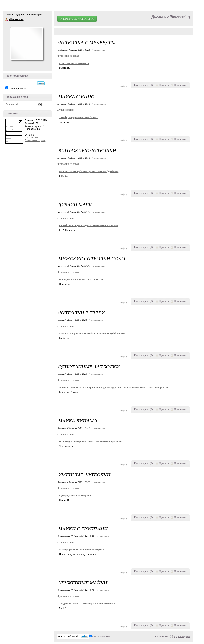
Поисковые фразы (35, 140)
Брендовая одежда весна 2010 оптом (81, 279)
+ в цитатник (99, 50)
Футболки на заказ (68, 56)
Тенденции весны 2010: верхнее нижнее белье (87, 604)
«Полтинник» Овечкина (74, 63)
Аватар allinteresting (27, 44)
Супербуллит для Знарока (75, 495)
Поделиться (180, 85)
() (151, 85)
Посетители (31, 138)
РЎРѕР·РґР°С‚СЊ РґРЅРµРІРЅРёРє (77, 19)
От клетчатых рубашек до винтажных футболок (89, 171)
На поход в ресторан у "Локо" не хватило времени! (90, 441)
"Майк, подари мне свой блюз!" (79, 117)
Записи (9, 15)
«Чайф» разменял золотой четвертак (81, 550)
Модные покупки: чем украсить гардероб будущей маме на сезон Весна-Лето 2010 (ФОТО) (115, 387)
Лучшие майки (66, 110)
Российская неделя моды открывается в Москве (89, 225)
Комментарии (35, 15)
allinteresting (7, 20)
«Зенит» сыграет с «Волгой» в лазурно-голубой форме (92, 333)
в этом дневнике (17, 88)
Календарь (184, 636)
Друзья (20, 15)
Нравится (164, 85)
